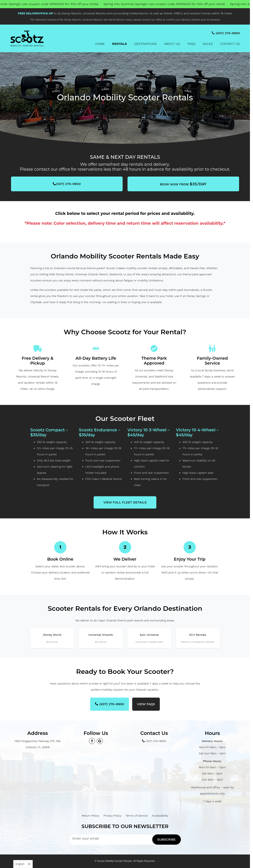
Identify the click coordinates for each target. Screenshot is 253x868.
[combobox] (23, 864)
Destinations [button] (146, 44)
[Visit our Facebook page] (92, 741)
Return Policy (91, 816)
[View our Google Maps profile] (100, 741)
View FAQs (146, 704)
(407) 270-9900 (67, 184)
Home (100, 44)
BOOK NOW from (183, 184)
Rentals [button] (120, 44)
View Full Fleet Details (125, 502)
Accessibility (160, 816)
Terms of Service (137, 816)
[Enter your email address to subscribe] (111, 839)
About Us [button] (172, 44)
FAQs (191, 44)
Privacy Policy (112, 816)
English (20, 864)
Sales (208, 44)
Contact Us (230, 44)
